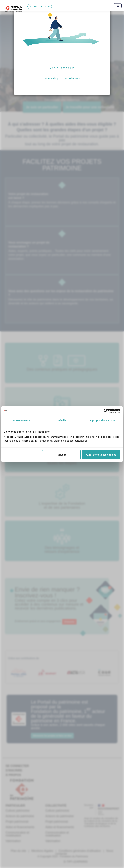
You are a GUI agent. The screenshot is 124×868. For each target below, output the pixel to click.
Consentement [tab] (22, 420)
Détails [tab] (62, 420)
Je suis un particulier (62, 68)
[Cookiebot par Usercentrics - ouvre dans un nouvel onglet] (106, 411)
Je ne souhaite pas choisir (62, 91)
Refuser (61, 455)
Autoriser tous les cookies (101, 455)
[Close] (104, 12)
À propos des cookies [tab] (103, 420)
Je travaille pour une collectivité (62, 78)
